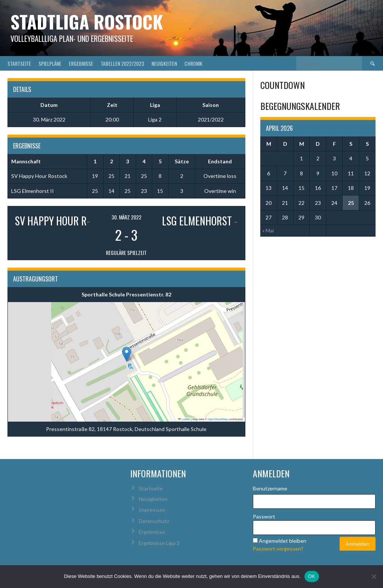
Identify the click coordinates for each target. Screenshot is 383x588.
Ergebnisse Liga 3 (159, 543)
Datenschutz (154, 521)
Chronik (193, 63)
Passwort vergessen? (278, 549)
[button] (127, 354)
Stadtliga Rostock (87, 21)
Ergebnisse (81, 63)
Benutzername (270, 488)
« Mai (268, 230)
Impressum (152, 510)
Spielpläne (50, 63)
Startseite (19, 63)
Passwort (264, 516)
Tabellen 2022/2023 (122, 63)
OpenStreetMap (218, 419)
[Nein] (374, 576)
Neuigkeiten (164, 63)
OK (312, 576)
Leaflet (184, 419)
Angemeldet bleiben (283, 541)
